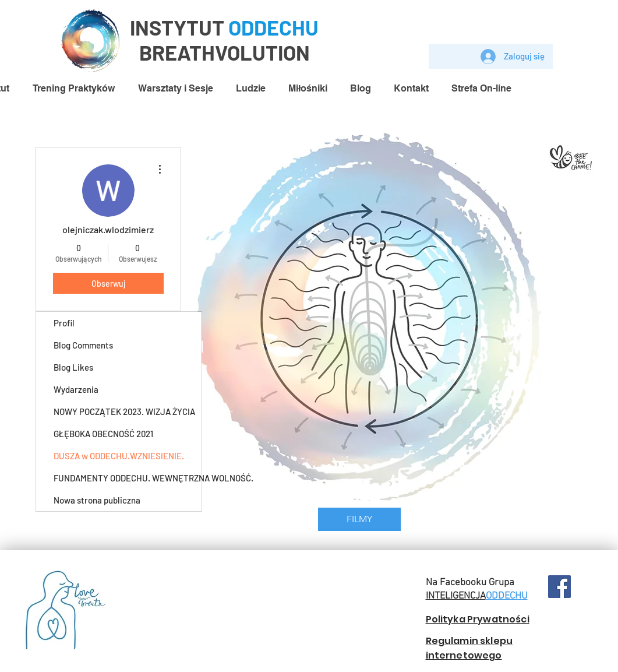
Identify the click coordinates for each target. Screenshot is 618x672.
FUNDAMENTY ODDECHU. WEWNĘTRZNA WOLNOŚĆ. (128, 478)
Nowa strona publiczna (97, 500)
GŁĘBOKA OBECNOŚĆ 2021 (103, 434)
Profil (64, 323)
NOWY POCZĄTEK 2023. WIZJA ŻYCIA (124, 411)
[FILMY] (359, 519)
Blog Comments (83, 345)
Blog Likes (73, 367)
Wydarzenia (76, 389)
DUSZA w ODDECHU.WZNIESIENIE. (119, 456)
